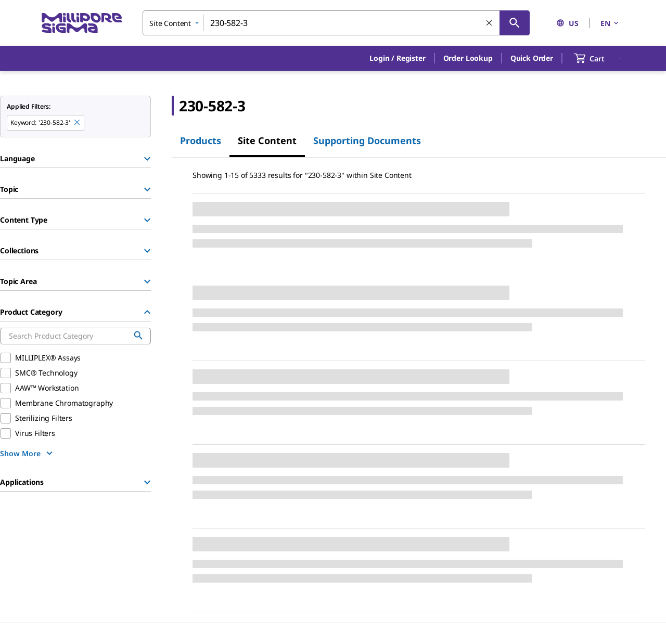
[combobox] (336, 23)
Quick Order (532, 58)
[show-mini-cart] (599, 58)
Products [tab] (201, 140)
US (567, 23)
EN (610, 23)
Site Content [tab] (267, 140)
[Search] (515, 23)
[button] (397, 58)
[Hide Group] (147, 312)
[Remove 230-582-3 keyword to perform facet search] (78, 123)
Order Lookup (468, 58)
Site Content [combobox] (170, 23)
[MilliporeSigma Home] (82, 23)
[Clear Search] (490, 23)
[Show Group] (147, 159)
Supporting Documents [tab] (367, 140)
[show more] (28, 453)
